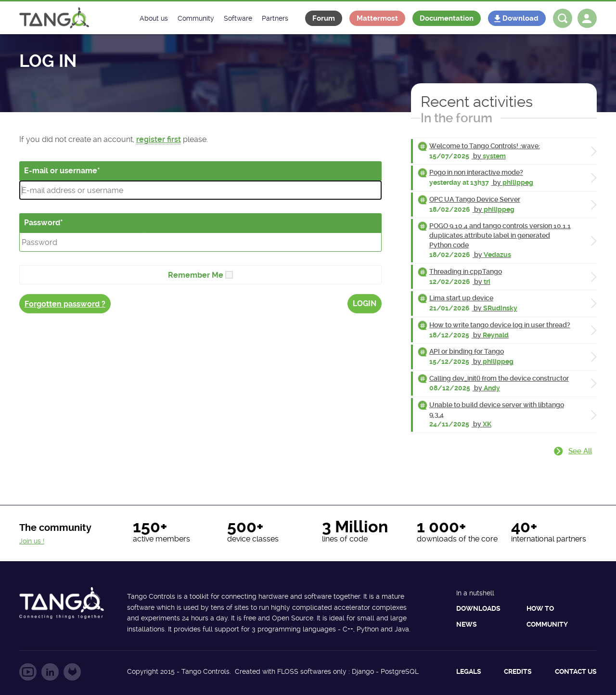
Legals (469, 671)
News (467, 624)
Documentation (447, 18)
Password (42, 223)
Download (520, 18)
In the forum (456, 118)
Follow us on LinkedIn (50, 672)
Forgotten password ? (65, 304)
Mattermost (377, 18)
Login (365, 303)
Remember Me (196, 275)
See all (580, 451)
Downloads (478, 608)
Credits (518, 671)
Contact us (576, 671)
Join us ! (32, 541)
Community (547, 624)
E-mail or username (61, 171)
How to (540, 608)
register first (159, 139)
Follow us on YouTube (28, 672)
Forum (324, 18)
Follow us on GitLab (72, 672)
